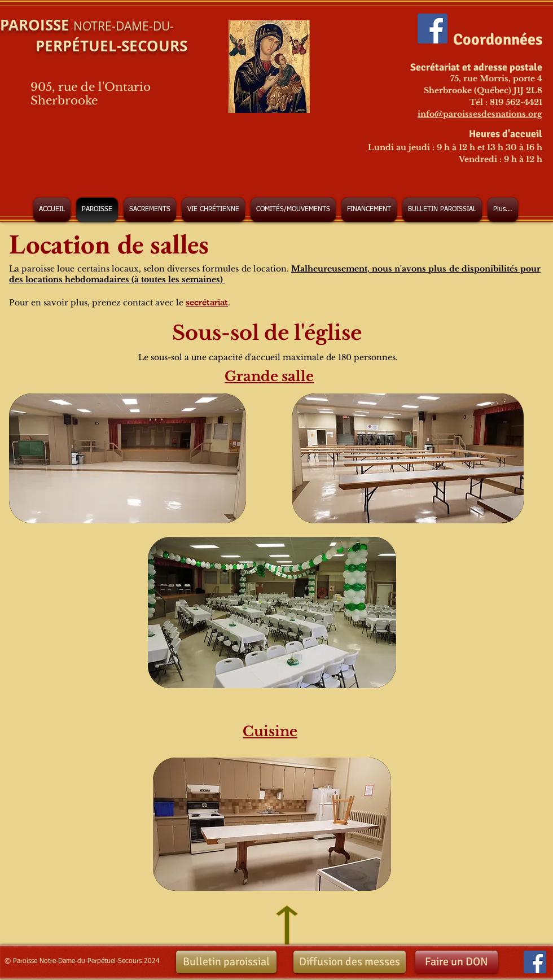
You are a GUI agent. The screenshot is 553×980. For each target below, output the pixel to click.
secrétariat (207, 302)
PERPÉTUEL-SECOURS (94, 46)
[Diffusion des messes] (350, 962)
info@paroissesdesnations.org (480, 114)
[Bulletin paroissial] (226, 962)
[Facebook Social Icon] (433, 29)
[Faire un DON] (457, 962)
